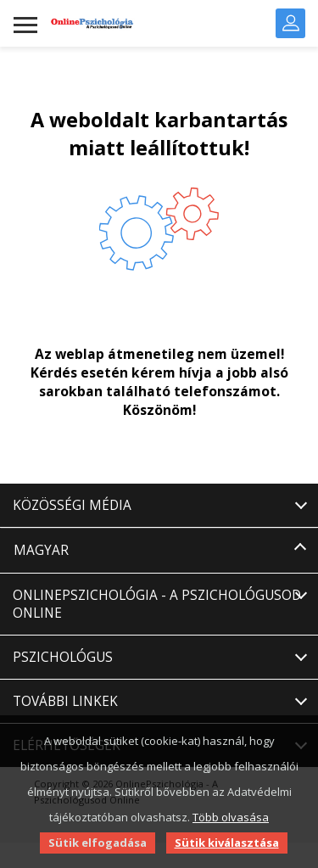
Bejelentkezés (291, 23)
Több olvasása (231, 817)
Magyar (41, 550)
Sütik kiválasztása (227, 843)
